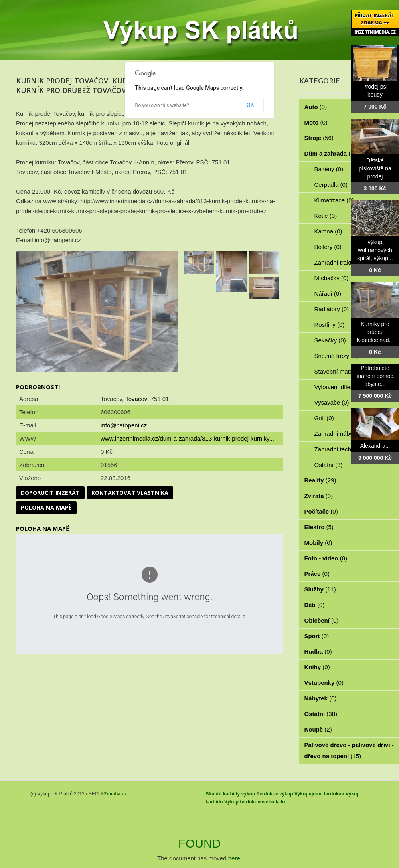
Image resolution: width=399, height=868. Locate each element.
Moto (316, 122)
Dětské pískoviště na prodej (375, 168)
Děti (315, 605)
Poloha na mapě (46, 507)
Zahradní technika (343, 449)
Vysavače (332, 402)
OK (250, 105)
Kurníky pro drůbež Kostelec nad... (375, 332)
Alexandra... (375, 446)
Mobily (318, 543)
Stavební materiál (342, 371)
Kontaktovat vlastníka (130, 493)
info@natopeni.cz (124, 425)
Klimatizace (334, 200)
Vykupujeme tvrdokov (319, 794)
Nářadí (328, 294)
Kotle (326, 216)
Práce (317, 574)
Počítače (321, 511)
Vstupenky (324, 683)
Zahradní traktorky (343, 262)
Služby (320, 589)
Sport (317, 636)
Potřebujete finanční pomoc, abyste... (375, 376)
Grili (324, 418)
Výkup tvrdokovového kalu (255, 802)
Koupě (318, 729)
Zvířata (319, 496)
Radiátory (332, 309)
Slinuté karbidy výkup (230, 794)
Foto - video (326, 558)
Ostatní (329, 465)
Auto (316, 107)
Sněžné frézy (336, 356)
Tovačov (136, 399)
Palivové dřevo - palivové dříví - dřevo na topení (349, 750)
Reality (320, 480)
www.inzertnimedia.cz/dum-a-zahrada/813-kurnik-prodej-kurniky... (187, 438)
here (234, 858)
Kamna (328, 231)
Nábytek (321, 698)
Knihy (317, 667)
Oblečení (322, 620)
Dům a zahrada (330, 153)
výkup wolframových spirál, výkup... (375, 250)
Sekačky (330, 340)
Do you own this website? (162, 105)
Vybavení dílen (339, 387)
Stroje (319, 138)
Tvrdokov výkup (275, 794)
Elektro (319, 527)
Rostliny (330, 325)
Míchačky (332, 278)
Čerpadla (331, 185)
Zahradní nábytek (342, 434)
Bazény (329, 169)
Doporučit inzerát (50, 493)
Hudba (318, 651)
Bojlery (328, 247)
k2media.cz (114, 794)
